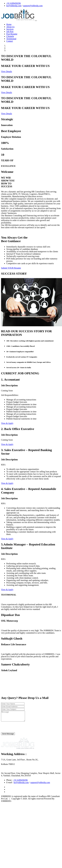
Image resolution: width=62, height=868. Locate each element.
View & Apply (7, 423)
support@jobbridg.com (33, 6)
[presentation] (21, 729)
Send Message (8, 736)
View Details (7, 71)
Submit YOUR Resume (11, 268)
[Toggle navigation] (36, 21)
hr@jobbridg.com (14, 6)
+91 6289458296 (14, 3)
